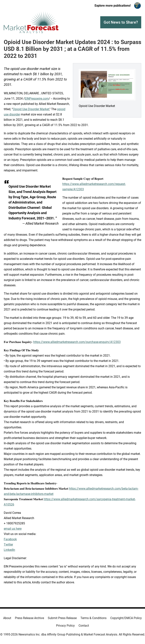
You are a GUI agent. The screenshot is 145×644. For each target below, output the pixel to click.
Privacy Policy (65, 626)
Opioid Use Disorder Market (31, 109)
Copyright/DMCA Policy (126, 618)
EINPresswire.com (37, 99)
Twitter (8, 545)
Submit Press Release (62, 618)
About (7, 618)
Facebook (10, 539)
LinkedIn (9, 550)
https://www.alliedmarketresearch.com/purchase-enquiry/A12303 (77, 342)
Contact (84, 626)
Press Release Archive (29, 618)
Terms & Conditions (93, 618)
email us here (13, 529)
